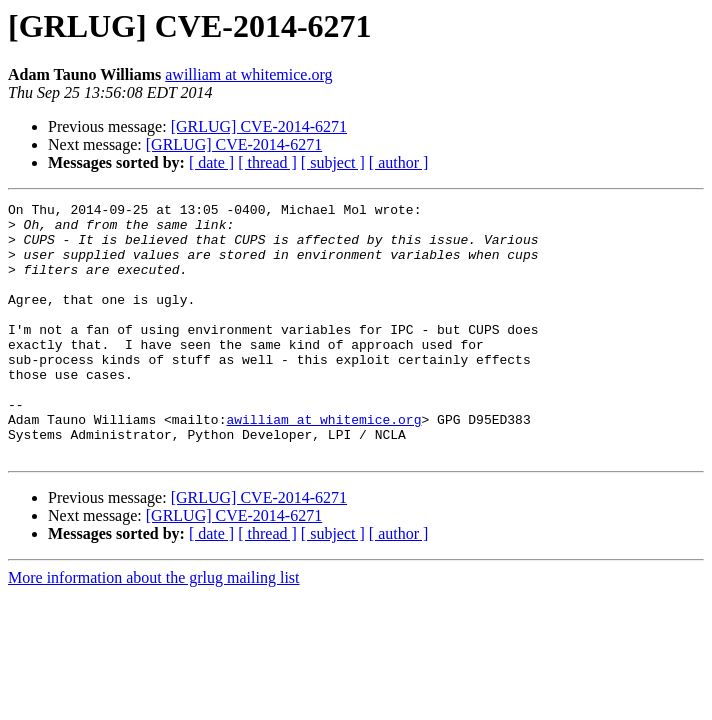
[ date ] (211, 162)
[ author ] (399, 162)
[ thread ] (267, 162)
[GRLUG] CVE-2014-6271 (259, 126)
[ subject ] (333, 162)
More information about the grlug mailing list (154, 628)
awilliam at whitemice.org (248, 74)
